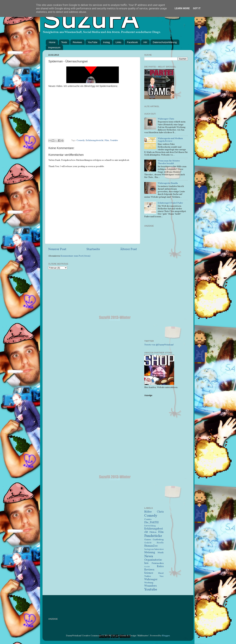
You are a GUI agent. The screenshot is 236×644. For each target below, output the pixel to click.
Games (148, 540)
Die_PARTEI (151, 523)
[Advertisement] (166, 285)
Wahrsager (151, 580)
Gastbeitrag (158, 540)
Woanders (150, 586)
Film (107, 140)
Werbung (149, 583)
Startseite (93, 249)
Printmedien (158, 563)
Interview (159, 549)
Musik (161, 553)
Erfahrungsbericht (95, 140)
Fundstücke (153, 536)
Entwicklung (150, 526)
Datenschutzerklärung (165, 42)
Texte (64, 42)
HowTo (160, 543)
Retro (160, 567)
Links (118, 42)
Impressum (54, 47)
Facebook (132, 42)
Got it (197, 8)
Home (52, 42)
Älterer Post (129, 249)
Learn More (182, 8)
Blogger (166, 636)
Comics (148, 519)
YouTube (93, 42)
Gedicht (148, 543)
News (149, 556)
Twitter (148, 576)
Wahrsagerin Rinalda (168, 183)
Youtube (114, 140)
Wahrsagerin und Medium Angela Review (170, 140)
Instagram (149, 549)
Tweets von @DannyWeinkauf (159, 345)
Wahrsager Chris (166, 119)
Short (161, 573)
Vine (162, 576)
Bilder (148, 512)
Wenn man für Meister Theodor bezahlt (169, 162)
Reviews (77, 42)
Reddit (147, 567)
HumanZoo (151, 546)
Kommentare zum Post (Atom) (75, 256)
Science (149, 573)
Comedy (80, 140)
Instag (106, 42)
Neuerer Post (57, 249)
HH (145, 42)
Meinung (150, 553)
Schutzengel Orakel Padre (170, 203)
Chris (160, 512)
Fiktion (153, 532)
